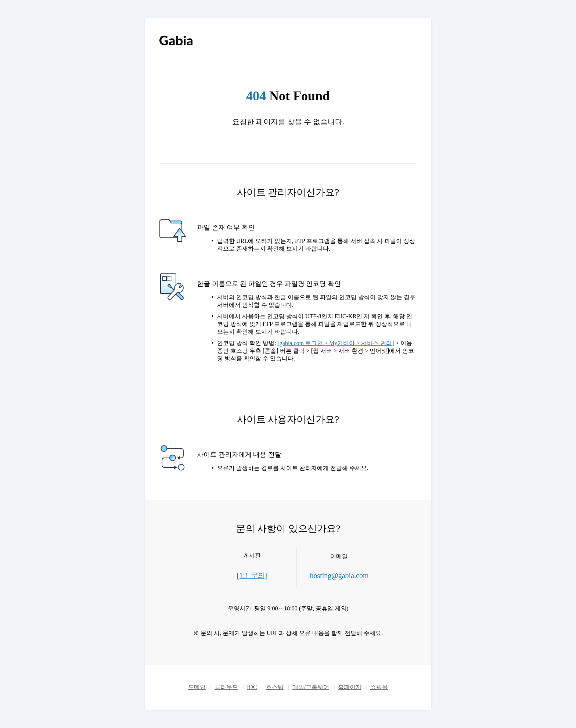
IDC (252, 687)
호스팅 (275, 687)
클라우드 (226, 687)
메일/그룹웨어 (311, 687)
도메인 (197, 687)
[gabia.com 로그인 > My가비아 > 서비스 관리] (336, 343)
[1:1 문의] (252, 575)
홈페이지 (350, 687)
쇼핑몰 (379, 687)
